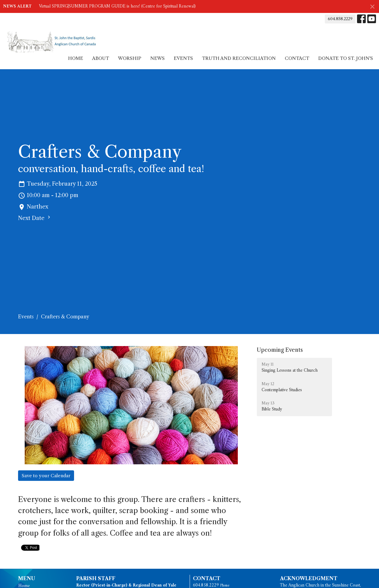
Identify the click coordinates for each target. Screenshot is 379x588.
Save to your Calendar (46, 476)
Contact (297, 58)
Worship (130, 58)
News (157, 58)
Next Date (35, 218)
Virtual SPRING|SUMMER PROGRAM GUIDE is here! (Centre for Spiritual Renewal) (117, 6)
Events (183, 58)
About (101, 58)
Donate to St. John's (346, 58)
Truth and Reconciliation (239, 58)
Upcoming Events (280, 350)
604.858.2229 (340, 19)
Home (76, 58)
